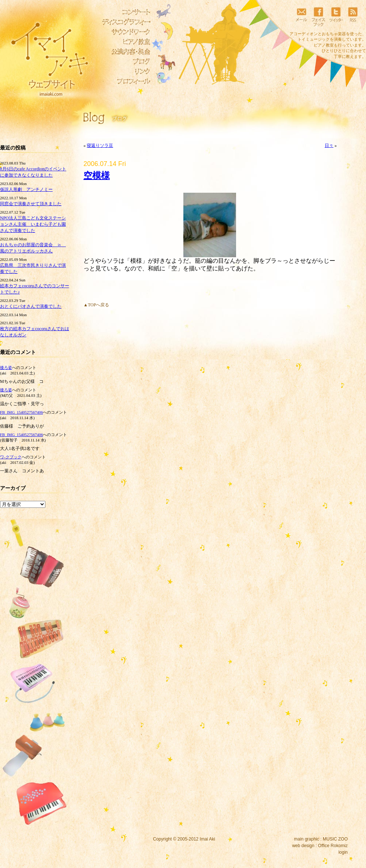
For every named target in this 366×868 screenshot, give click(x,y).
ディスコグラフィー (124, 22)
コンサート (124, 12)
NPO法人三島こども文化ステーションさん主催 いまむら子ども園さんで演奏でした (33, 224)
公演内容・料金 (124, 52)
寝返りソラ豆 (100, 145)
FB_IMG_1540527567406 (21, 412)
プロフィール (124, 81)
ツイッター (336, 16)
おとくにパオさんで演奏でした (31, 306)
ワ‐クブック (11, 457)
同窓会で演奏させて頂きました (31, 204)
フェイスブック (318, 16)
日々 (329, 145)
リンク (124, 71)
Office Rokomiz (333, 846)
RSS (353, 16)
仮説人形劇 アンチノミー (26, 189)
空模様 (97, 176)
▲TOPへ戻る (96, 305)
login (343, 852)
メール (301, 16)
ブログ (124, 62)
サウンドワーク (124, 32)
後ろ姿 (6, 367)
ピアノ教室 (124, 42)
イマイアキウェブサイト (45, 55)
